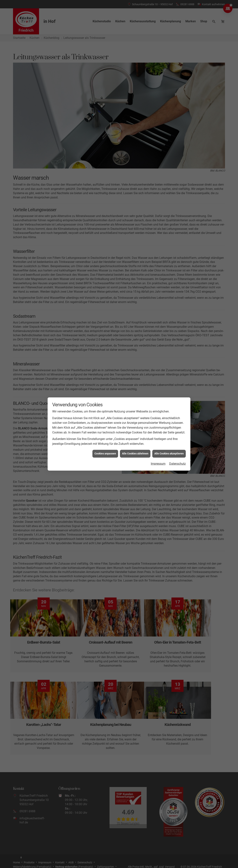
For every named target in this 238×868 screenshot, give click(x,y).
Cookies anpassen (105, 454)
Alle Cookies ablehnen (135, 454)
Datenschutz (177, 464)
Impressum (158, 464)
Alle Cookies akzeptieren (169, 454)
